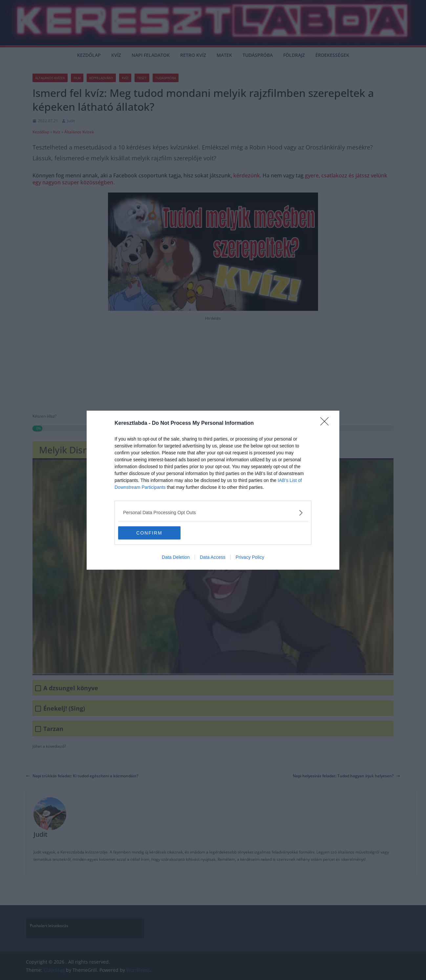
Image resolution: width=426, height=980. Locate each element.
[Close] (327, 423)
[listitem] (213, 513)
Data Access (213, 557)
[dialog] (213, 490)
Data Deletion (176, 557)
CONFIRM (149, 533)
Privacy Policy (250, 557)
